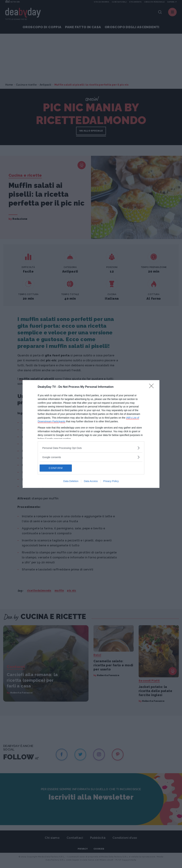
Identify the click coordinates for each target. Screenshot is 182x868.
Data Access (91, 481)
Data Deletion (71, 481)
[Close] (152, 387)
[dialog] (91, 434)
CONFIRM (56, 468)
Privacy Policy (111, 481)
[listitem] (91, 448)
